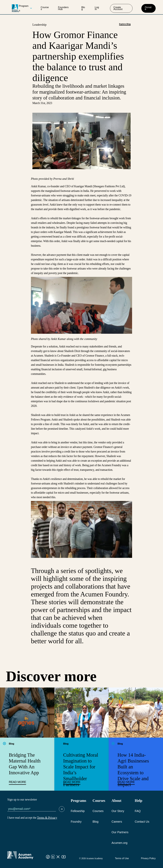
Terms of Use (122, 858)
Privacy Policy (148, 858)
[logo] (15, 8)
